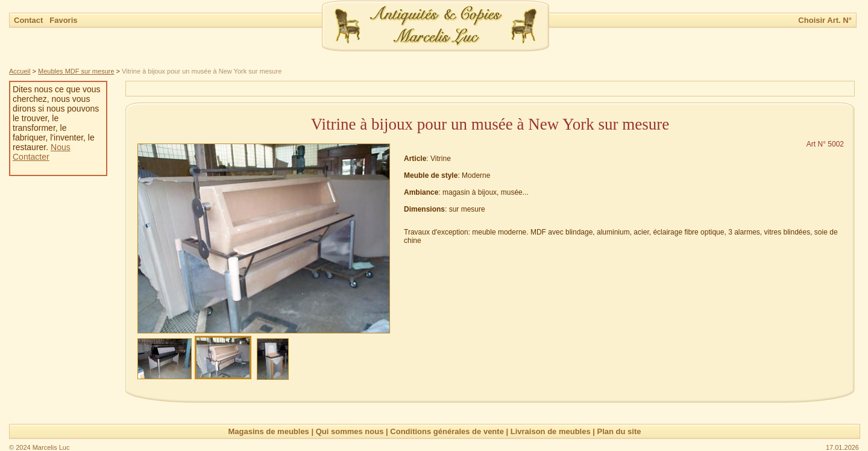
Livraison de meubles (551, 431)
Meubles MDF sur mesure (76, 71)
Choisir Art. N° (825, 20)
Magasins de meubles (268, 431)
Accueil (20, 71)
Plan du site (619, 431)
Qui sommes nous (350, 431)
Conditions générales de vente (447, 431)
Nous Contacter (42, 152)
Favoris (63, 20)
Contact (30, 20)
